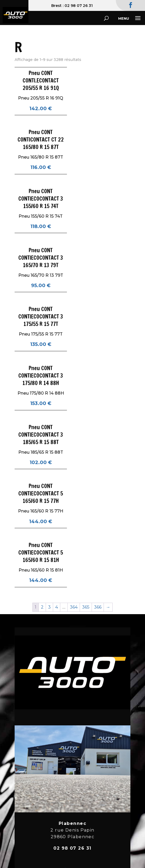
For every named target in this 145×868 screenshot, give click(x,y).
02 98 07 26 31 (79, 6)
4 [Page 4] (57, 607)
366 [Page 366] (98, 607)
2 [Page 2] (42, 607)
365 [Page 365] (86, 607)
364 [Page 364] (74, 607)
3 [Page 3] (49, 607)
